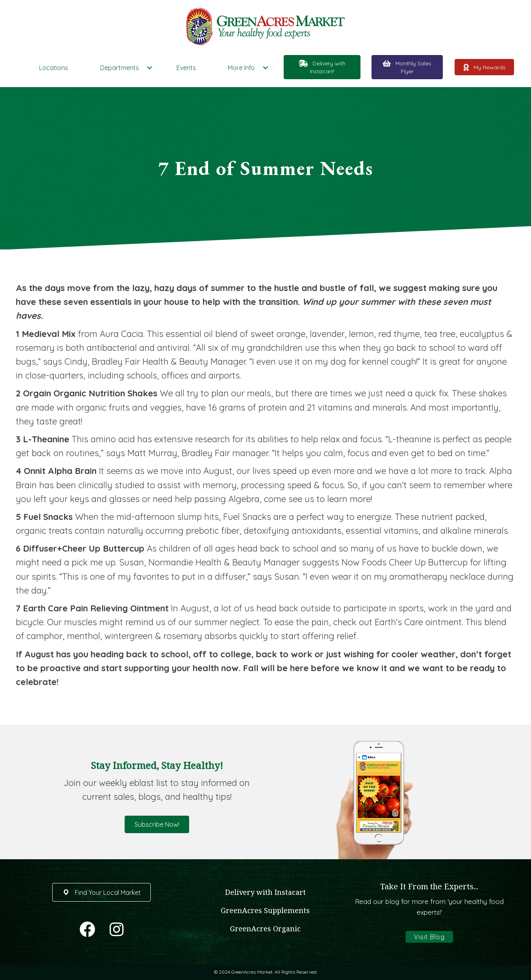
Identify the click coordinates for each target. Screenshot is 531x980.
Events (186, 68)
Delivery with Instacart (265, 892)
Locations (54, 68)
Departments (119, 68)
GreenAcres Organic (265, 929)
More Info (241, 68)
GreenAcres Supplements (265, 910)
